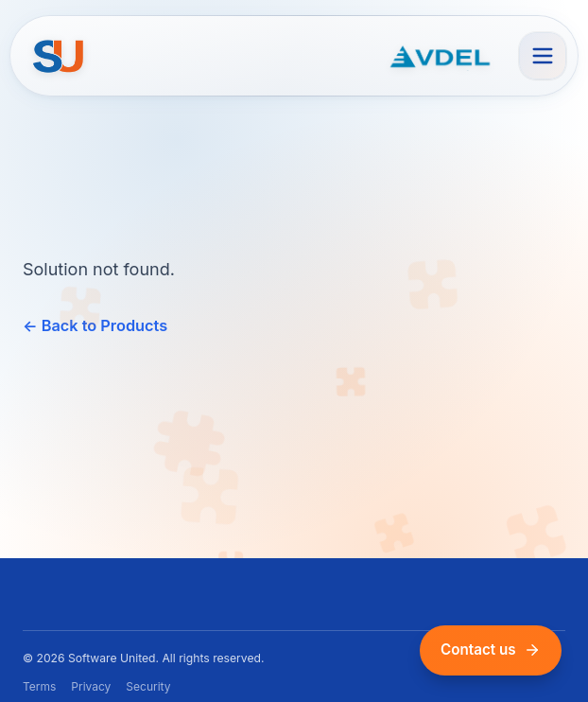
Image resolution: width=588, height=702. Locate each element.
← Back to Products (95, 325)
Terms (39, 686)
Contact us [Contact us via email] (491, 649)
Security (148, 686)
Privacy (91, 686)
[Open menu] (543, 56)
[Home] (60, 56)
